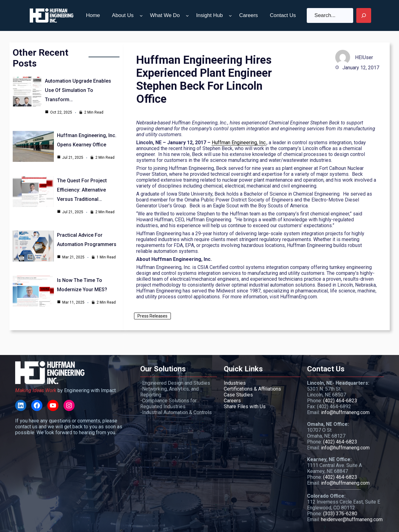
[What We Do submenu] (187, 15)
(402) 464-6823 (340, 401)
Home (93, 15)
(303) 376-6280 (340, 514)
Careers (232, 401)
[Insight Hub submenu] (230, 15)
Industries (235, 383)
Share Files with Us (245, 407)
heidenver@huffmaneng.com (352, 519)
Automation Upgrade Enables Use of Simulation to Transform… (78, 90)
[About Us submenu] (141, 15)
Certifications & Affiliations (252, 389)
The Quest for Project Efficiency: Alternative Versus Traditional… (82, 190)
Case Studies (238, 395)
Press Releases (152, 316)
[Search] (364, 15)
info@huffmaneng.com (345, 412)
